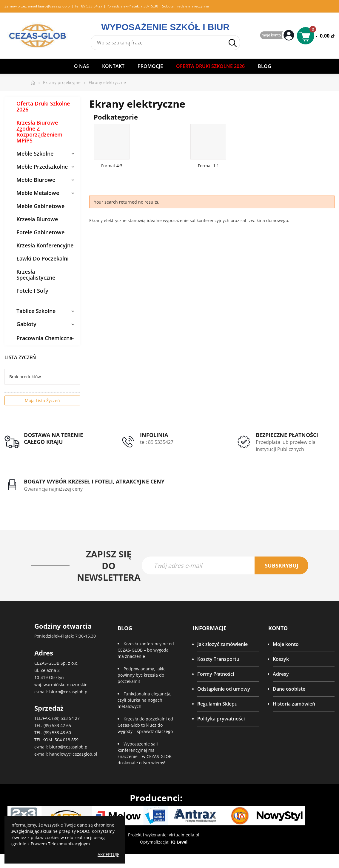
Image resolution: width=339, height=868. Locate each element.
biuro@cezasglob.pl (54, 6)
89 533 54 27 (92, 6)
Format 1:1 (208, 166)
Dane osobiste (289, 689)
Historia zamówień (294, 704)
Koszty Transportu (218, 660)
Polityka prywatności (221, 719)
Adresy (281, 675)
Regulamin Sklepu (217, 704)
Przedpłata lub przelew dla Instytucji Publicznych (286, 446)
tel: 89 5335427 (157, 442)
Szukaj (233, 43)
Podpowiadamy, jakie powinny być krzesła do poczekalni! (142, 676)
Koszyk (281, 660)
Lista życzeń (20, 357)
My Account (278, 36)
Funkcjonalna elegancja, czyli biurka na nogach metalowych (145, 701)
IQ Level (179, 843)
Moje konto (286, 645)
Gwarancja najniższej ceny (53, 489)
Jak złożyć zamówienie (222, 645)
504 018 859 (67, 740)
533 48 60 (61, 733)
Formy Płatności (216, 675)
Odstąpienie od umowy (224, 689)
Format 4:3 (112, 166)
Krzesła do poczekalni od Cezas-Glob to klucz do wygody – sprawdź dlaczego (145, 726)
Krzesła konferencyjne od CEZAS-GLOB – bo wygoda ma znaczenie (146, 651)
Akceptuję (108, 854)
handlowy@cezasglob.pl (73, 755)
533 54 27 (70, 719)
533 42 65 (61, 726)
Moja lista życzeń (42, 400)
